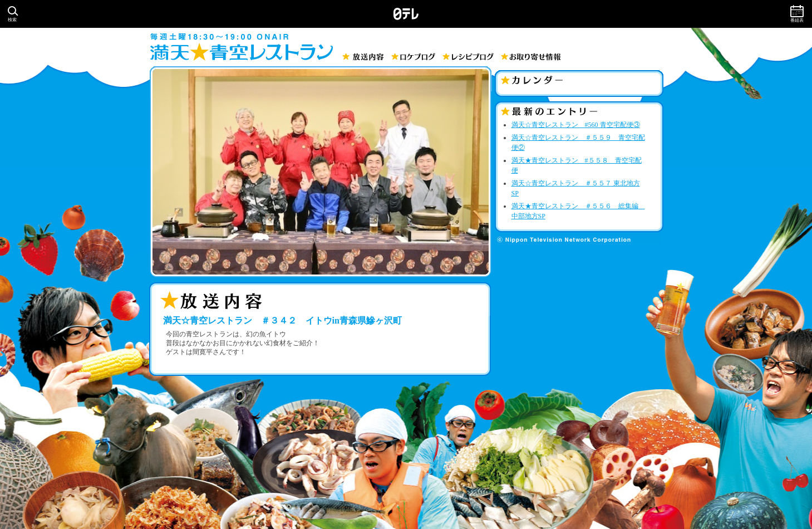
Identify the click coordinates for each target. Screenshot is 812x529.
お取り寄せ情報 (531, 57)
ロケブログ (413, 57)
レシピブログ (468, 57)
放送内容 (363, 57)
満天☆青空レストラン (242, 52)
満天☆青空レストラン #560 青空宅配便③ (576, 125)
